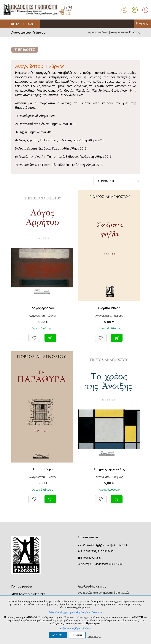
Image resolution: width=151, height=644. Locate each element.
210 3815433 (106, 551)
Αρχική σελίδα (98, 32)
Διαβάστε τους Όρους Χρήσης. (75, 628)
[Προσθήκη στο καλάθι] (50, 336)
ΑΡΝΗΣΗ (77, 635)
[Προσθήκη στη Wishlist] (34, 336)
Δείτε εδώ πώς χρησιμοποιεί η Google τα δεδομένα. (75, 612)
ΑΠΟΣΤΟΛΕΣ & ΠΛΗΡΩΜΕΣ (28, 594)
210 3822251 (88, 551)
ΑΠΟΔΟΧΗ (58, 635)
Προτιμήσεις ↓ (94, 636)
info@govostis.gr (91, 558)
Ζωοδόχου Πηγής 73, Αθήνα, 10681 (104, 545)
